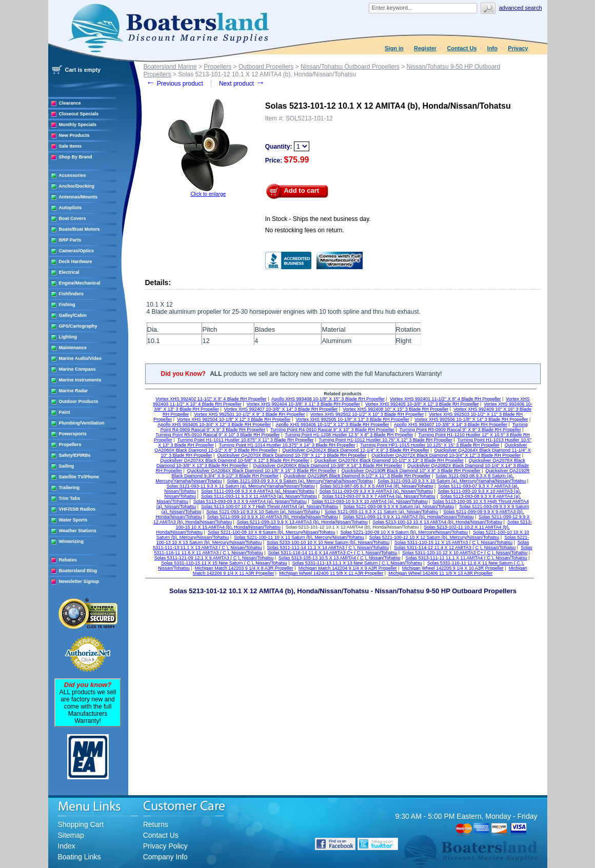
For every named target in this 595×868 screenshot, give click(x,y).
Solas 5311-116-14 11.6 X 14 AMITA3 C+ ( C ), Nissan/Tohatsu (333, 553)
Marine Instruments (80, 380)
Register (425, 48)
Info (492, 48)
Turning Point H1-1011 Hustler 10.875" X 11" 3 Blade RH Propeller (246, 440)
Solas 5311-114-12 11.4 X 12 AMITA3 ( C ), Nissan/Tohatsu (455, 548)
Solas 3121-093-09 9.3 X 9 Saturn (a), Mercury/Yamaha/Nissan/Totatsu (300, 481)
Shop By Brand (76, 157)
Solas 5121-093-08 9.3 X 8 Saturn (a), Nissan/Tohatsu (399, 507)
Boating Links (80, 857)
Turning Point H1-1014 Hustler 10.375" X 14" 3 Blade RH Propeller (287, 445)
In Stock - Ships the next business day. (318, 219)
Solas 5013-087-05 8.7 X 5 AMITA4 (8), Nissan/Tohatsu (377, 486)
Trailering (70, 488)
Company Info (165, 857)
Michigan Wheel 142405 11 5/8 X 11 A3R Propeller (331, 573)
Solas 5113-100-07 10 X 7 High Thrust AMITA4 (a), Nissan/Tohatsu (270, 507)
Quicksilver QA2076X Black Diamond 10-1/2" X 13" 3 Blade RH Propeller (389, 460)
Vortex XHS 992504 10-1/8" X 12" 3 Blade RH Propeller (234, 419)
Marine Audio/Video (81, 358)
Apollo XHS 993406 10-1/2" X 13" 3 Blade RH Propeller (333, 425)
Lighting (68, 337)
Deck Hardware (76, 261)
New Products (74, 135)
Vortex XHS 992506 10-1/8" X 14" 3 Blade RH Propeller (471, 419)
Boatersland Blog (78, 571)
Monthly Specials (78, 125)
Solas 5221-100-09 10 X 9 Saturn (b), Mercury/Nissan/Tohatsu (404, 532)
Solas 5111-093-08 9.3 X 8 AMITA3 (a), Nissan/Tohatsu (258, 491)
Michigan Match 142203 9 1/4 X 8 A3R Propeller (244, 568)
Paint (65, 412)
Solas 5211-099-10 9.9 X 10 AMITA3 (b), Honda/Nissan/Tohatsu (273, 517)
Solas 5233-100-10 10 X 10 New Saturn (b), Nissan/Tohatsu (328, 542)
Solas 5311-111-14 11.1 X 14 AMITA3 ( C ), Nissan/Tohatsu (328, 548)
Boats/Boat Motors (80, 229)
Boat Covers (73, 218)
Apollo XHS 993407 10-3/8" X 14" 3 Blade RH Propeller (451, 425)
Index (67, 846)
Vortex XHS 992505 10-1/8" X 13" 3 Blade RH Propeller (353, 419)
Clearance (70, 103)
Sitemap (71, 835)
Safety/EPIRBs (75, 455)
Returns (156, 824)
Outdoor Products (79, 401)
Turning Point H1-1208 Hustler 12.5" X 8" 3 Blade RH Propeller (349, 435)
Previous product (175, 84)
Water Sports (73, 520)
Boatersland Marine (170, 67)
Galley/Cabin (73, 315)
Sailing (67, 466)
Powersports (73, 434)
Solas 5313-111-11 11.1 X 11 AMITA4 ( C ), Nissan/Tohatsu (466, 558)
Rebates (68, 560)
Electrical (69, 272)
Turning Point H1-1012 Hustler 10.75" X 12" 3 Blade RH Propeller (385, 440)
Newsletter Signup (79, 581)
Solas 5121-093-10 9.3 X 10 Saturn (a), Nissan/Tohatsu (263, 512)
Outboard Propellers (266, 67)
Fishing (67, 305)
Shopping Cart (81, 824)
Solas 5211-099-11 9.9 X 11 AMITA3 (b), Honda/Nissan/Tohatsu (408, 517)
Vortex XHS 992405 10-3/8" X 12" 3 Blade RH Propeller (422, 404)
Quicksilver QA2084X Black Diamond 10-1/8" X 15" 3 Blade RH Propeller (262, 471)
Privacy (518, 48)
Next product (242, 84)
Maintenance (73, 348)
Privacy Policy (165, 846)
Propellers (70, 445)
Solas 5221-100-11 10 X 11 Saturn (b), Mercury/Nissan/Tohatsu (299, 537)
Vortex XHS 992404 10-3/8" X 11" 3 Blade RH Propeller (304, 404)
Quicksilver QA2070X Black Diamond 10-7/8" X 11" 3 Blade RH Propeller (292, 455)
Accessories (73, 175)
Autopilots (71, 208)
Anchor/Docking (77, 186)
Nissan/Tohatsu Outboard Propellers (350, 67)
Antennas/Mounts (78, 197)
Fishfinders (72, 294)
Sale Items (71, 146)
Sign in (394, 48)
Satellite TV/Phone (79, 477)
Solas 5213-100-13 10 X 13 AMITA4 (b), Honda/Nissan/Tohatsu (438, 522)
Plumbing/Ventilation (82, 423)
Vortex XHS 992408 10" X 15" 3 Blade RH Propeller (395, 409)
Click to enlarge (208, 194)
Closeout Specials (79, 114)
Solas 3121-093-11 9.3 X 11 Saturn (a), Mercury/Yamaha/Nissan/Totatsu (241, 486)
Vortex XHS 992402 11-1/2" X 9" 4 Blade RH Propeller (211, 399)
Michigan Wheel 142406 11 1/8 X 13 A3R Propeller (440, 573)
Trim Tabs (70, 498)
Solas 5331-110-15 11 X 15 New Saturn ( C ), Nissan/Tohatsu (224, 563)
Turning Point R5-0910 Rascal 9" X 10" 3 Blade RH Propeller (217, 435)
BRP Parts (70, 240)
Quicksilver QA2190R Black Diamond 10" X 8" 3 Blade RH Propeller (411, 471)
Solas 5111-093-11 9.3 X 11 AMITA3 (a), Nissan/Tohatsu (259, 496)
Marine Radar (74, 391)
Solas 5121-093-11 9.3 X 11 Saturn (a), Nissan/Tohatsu (381, 512)
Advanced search (521, 8)
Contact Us (462, 48)
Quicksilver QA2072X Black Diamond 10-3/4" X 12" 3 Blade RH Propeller (446, 455)
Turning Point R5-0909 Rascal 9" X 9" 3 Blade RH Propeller (460, 430)
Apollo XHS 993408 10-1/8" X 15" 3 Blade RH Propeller (328, 399)
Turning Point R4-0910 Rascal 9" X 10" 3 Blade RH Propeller (332, 430)
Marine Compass (77, 369)
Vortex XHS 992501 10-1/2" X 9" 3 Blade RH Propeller (250, 414)
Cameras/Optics (77, 251)
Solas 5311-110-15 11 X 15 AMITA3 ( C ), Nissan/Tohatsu (453, 542)
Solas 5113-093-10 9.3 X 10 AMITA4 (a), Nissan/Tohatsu (370, 501)
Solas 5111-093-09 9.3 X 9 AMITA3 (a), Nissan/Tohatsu (376, 491)
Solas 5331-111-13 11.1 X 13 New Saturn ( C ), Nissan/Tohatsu (357, 563)
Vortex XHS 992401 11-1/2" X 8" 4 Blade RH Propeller (445, 399)
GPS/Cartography (78, 326)
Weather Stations (78, 531)
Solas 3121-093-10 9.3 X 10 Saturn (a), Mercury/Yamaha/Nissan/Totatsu (452, 481)
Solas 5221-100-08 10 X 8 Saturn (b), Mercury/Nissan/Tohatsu (272, 532)
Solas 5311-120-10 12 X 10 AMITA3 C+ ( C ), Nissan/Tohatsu (465, 553)
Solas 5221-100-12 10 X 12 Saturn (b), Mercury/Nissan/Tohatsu (434, 537)
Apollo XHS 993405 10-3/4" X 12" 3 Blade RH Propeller (214, 425)
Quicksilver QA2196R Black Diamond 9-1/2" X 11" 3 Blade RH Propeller (357, 476)
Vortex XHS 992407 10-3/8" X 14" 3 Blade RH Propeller (281, 409)
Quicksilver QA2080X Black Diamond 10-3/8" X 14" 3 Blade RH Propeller (328, 466)
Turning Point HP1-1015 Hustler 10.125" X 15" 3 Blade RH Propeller (430, 445)
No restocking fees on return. (305, 230)
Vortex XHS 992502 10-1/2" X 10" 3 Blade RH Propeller (367, 414)
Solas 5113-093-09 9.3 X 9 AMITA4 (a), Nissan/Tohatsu (250, 501)
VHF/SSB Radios (77, 509)
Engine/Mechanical (80, 283)
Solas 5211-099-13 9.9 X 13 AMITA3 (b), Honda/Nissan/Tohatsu (302, 522)
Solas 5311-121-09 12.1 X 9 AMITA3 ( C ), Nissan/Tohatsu (214, 558)
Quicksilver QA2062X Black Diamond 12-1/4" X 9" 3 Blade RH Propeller (356, 450)
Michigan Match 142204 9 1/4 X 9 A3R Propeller (348, 568)
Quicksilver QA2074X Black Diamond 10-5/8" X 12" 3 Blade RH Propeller (235, 460)
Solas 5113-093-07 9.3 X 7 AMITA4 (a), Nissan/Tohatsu (379, 496)
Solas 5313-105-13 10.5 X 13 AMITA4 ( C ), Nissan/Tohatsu (339, 558)
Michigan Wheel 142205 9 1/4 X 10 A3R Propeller (453, 568)
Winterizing (71, 541)
